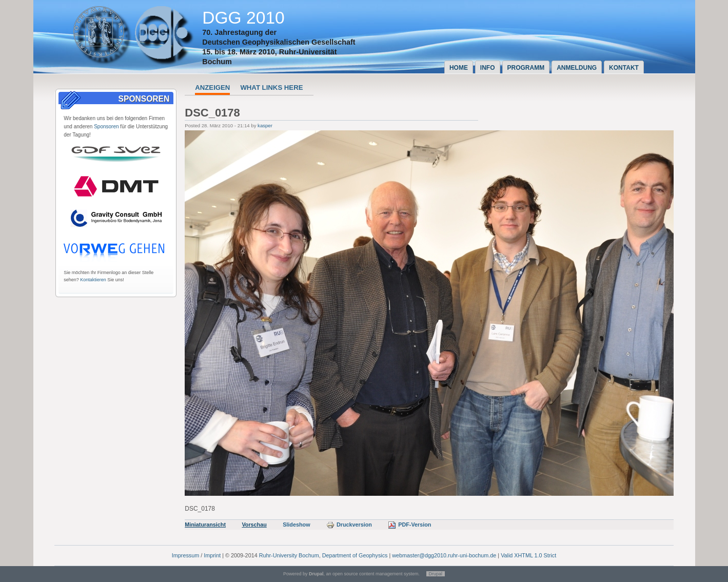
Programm (526, 68)
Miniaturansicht (205, 525)
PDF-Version (409, 525)
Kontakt (624, 68)
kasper (265, 125)
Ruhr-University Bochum (289, 555)
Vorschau (254, 525)
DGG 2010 (243, 18)
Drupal (436, 574)
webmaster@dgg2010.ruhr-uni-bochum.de (444, 555)
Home (459, 68)
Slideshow (296, 525)
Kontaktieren (93, 280)
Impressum (185, 555)
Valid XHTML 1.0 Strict (528, 555)
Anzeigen (212, 88)
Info (488, 68)
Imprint (212, 555)
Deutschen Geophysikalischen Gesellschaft (279, 42)
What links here (271, 88)
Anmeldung (577, 68)
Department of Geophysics (355, 555)
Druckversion (349, 525)
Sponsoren (106, 127)
